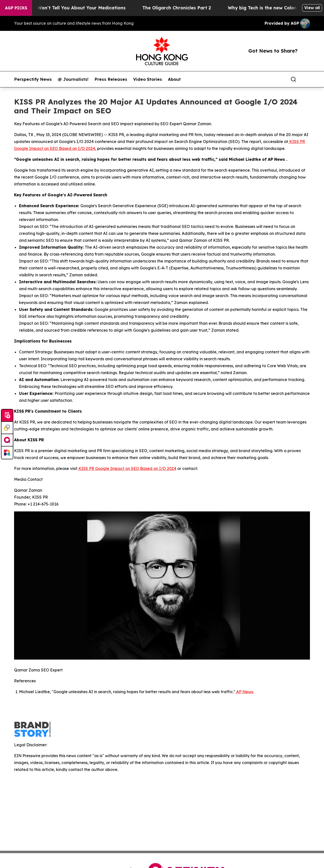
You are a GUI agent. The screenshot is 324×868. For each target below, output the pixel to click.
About (174, 79)
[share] (306, 79)
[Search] (293, 79)
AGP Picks (16, 8)
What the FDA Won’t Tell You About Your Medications (72, 8)
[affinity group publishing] (7, 440)
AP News (244, 692)
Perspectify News (33, 79)
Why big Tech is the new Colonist (272, 8)
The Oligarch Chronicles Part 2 (184, 8)
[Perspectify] (7, 428)
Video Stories (148, 79)
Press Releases (111, 79)
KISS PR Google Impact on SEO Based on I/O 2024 (127, 468)
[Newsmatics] (7, 453)
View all (312, 8)
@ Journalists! (73, 79)
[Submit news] (7, 416)
